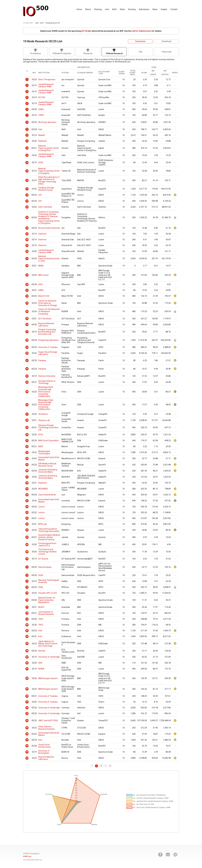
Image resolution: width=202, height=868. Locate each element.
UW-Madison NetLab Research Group (47, 465)
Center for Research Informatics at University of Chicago (48, 303)
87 (27, 669)
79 (27, 619)
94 (27, 721)
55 (27, 465)
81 (27, 631)
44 (27, 382)
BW (153, 71)
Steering (98, 9)
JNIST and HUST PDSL (48, 721)
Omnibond (43, 414)
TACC (41, 619)
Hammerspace (45, 567)
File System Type (104, 73)
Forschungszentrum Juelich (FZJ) (47, 544)
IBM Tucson (43, 275)
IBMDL (41, 266)
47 (27, 414)
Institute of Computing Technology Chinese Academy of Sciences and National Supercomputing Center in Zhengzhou (49, 217)
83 (27, 643)
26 (27, 251)
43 (27, 376)
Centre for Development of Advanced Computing (49, 311)
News (155, 9)
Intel (40, 129)
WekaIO (42, 135)
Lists (107, 9)
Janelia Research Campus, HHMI (46, 85)
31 (27, 290)
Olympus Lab (44, 420)
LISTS (37, 23)
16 (27, 180)
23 (27, 234)
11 (27, 141)
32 (27, 296)
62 (27, 507)
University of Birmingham (44, 752)
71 (27, 567)
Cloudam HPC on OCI (48, 593)
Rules (122, 9)
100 (27, 758)
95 (27, 728)
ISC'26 (84, 31)
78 (27, 613)
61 (27, 501)
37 (27, 332)
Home (79, 9)
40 (27, 353)
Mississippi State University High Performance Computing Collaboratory (46, 392)
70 (27, 559)
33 (27, 303)
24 (27, 240)
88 (27, 678)
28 (27, 266)
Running (132, 9)
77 (27, 607)
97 (27, 740)
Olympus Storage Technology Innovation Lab (48, 427)
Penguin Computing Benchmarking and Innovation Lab (47, 332)
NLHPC (41, 607)
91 (27, 702)
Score (144, 73)
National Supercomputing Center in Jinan (49, 259)
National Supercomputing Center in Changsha (49, 171)
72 (27, 575)
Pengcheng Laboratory (48, 340)
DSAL (41, 587)
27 (27, 259)
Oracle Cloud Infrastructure (44, 746)
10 (27, 135)
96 (27, 734)
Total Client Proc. (132, 73)
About (88, 9)
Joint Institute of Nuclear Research (46, 613)
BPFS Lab (42, 524)
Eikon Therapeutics (47, 79)
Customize (140, 41)
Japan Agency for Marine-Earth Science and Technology (48, 644)
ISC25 (42, 23)
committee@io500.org (32, 860)
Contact (174, 9)
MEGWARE (43, 489)
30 (27, 284)
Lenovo (42, 507)
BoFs (115, 9)
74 (27, 587)
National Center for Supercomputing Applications (47, 600)
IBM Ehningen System (48, 678)
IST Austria (43, 559)
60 (27, 495)
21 (27, 217)
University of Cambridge (49, 657)
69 (27, 552)
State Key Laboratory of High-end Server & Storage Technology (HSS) (49, 180)
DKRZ (41, 446)
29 (27, 275)
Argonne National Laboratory (46, 325)
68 (27, 544)
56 (27, 471)
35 (27, 318)
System (65, 73)
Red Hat (42, 651)
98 (27, 746)
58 (27, 483)
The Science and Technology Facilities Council (47, 552)
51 (27, 441)
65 (27, 524)
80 (27, 625)
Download (167, 41)
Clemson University (47, 376)
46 (27, 405)
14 (27, 162)
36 (27, 324)
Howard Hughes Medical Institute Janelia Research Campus (49, 537)
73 (27, 581)
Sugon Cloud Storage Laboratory (48, 353)
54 (27, 458)
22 (27, 228)
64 (27, 518)
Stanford (42, 234)
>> (110, 766)
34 (27, 311)
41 (27, 360)
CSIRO (41, 109)
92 (27, 708)
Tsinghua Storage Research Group (46, 189)
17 (27, 189)
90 (27, 696)
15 (27, 171)
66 (27, 530)
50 (27, 435)
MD (165, 71)
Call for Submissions (141, 31)
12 (27, 148)
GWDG (41, 290)
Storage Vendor (85, 73)
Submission (144, 9)
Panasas (42, 360)
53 (27, 452)
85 (27, 657)
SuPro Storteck (45, 207)
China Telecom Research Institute (46, 728)
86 (27, 663)
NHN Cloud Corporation (48, 441)
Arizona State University (49, 228)
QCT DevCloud (45, 319)
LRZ (40, 195)
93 (27, 713)
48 (27, 420)
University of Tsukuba (48, 347)
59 (27, 489)
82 (27, 636)
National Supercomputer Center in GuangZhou (49, 148)
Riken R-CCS (44, 296)
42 (27, 369)
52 (27, 446)
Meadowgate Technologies (44, 452)
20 (27, 207)
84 (27, 651)
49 (27, 427)
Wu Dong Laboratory (47, 122)
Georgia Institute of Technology (47, 382)
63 (27, 512)
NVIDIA (41, 669)
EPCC (41, 435)
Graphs (164, 9)
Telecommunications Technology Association (49, 530)
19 (27, 201)
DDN (40, 663)
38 (27, 340)
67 (27, 537)
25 (27, 245)
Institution (44, 73)
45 (27, 392)
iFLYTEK (42, 97)
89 (27, 689)
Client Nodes (122, 73)
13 (27, 155)
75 (27, 593)
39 (27, 347)
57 (27, 477)
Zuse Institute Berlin (47, 495)
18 (27, 195)
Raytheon (43, 141)
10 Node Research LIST (52, 23)
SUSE (41, 162)
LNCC (41, 284)
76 (27, 600)
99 (27, 752)
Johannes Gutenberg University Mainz (48, 471)
